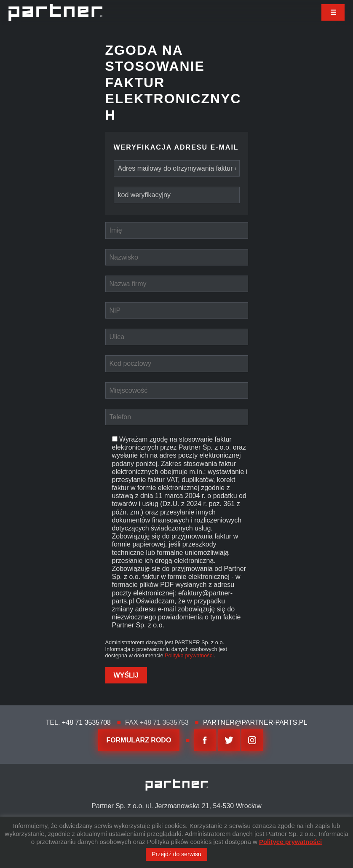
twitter (229, 740)
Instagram (252, 740)
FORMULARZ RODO (139, 740)
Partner (55, 13)
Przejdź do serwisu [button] (176, 854)
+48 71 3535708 (86, 722)
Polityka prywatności (189, 655)
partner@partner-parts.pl (255, 722)
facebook (205, 740)
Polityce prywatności (290, 842)
